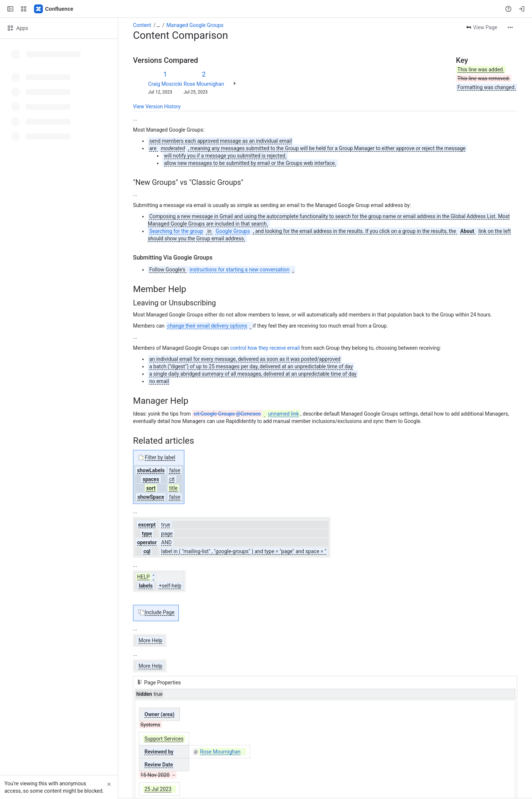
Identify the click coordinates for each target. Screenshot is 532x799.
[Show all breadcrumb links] (158, 25)
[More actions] (510, 27)
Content (142, 25)
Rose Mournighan (204, 84)
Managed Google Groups (195, 25)
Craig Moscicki (165, 84)
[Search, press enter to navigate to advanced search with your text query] (265, 9)
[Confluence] (54, 9)
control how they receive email (265, 348)
